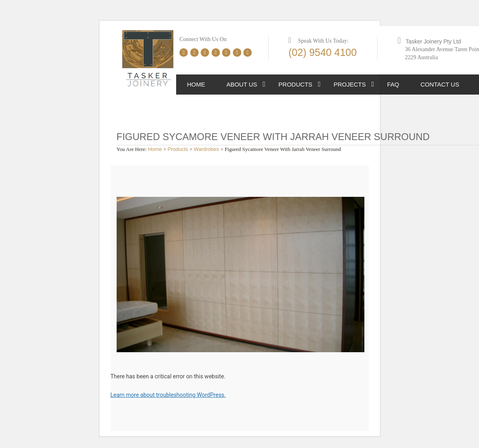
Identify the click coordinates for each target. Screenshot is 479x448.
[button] (264, 85)
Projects (350, 84)
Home (196, 84)
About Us (242, 84)
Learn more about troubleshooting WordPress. (168, 395)
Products (295, 84)
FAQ (393, 84)
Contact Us (440, 84)
